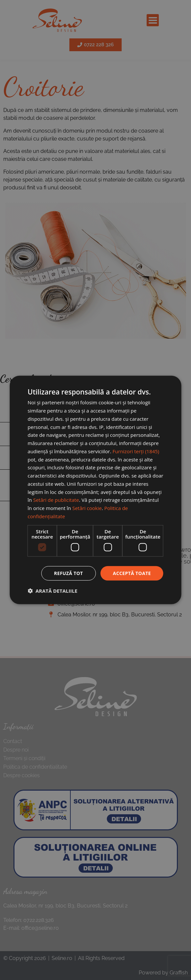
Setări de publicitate (56, 500)
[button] (52, 591)
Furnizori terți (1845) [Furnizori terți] (136, 451)
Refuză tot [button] (68, 573)
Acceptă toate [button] (132, 573)
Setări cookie (87, 508)
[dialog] (95, 490)
